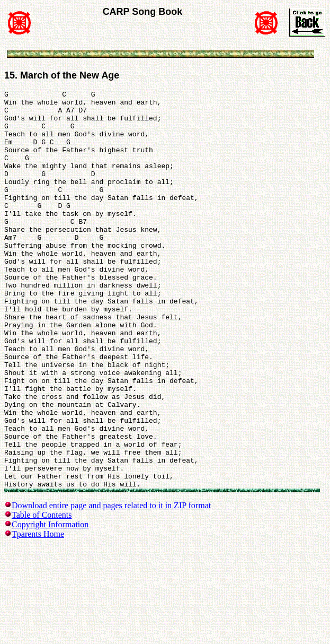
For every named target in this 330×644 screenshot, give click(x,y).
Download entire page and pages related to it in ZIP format (111, 585)
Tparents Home (38, 613)
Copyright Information (50, 604)
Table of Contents (42, 594)
